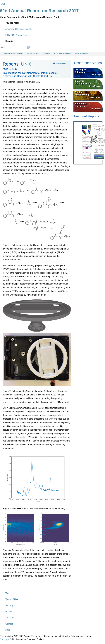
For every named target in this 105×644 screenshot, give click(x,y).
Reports (47, 54)
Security (9, 605)
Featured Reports (87, 116)
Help (8, 630)
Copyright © (6, 639)
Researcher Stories (88, 63)
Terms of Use (12, 599)
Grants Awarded (33, 54)
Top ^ (8, 593)
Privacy (9, 612)
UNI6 (26, 64)
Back (3, 4)
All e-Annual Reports (62, 54)
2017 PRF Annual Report (17, 35)
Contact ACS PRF (81, 54)
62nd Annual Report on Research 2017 (39, 11)
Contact (9, 624)
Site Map (10, 618)
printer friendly (61, 63)
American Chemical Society (19, 29)
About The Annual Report (13, 54)
